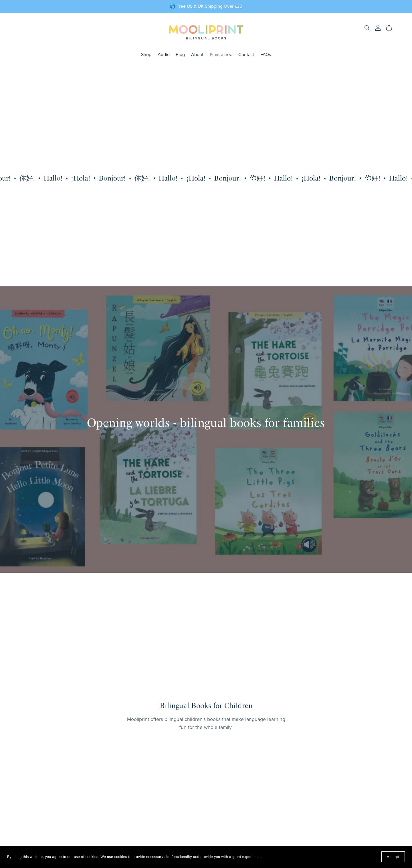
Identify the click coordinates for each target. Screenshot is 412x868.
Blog (180, 54)
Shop (146, 54)
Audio (164, 54)
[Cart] (391, 28)
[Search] (367, 28)
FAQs (266, 54)
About (197, 54)
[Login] (378, 27)
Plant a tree (221, 54)
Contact (246, 54)
